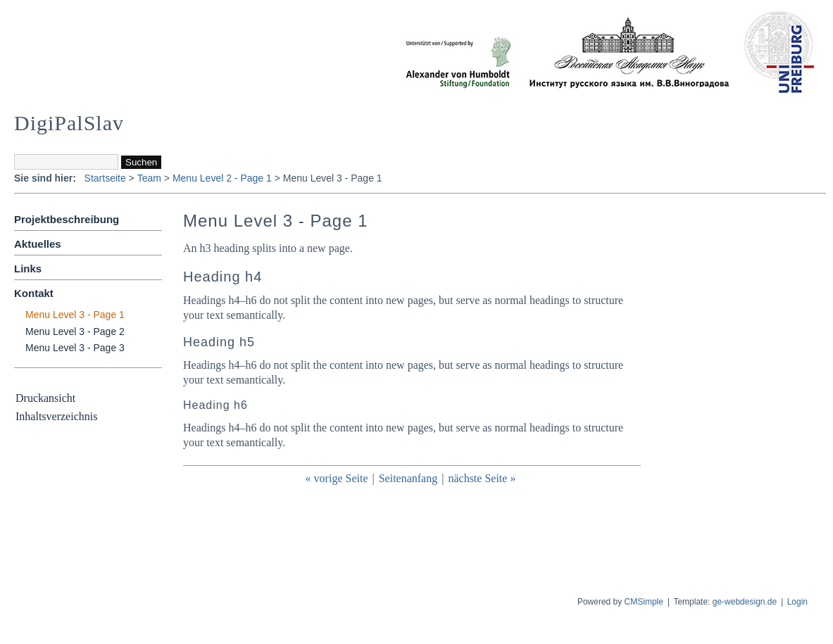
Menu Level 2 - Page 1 (222, 178)
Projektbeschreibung (67, 219)
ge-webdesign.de (745, 602)
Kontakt (34, 293)
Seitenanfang (408, 478)
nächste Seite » (482, 478)
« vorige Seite (337, 478)
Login (797, 602)
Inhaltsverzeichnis (56, 416)
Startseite (105, 178)
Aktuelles (38, 244)
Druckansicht (45, 398)
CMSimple (644, 602)
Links (28, 269)
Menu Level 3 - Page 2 (75, 332)
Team (149, 178)
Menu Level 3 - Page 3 (75, 348)
